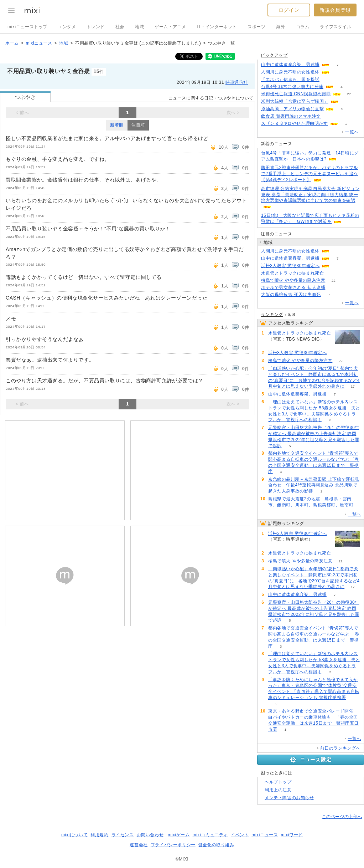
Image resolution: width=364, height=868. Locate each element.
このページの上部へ (342, 817)
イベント (240, 835)
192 (328, 80)
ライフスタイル (336, 27)
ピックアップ (274, 55)
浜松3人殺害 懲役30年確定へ (290, 266)
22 (334, 280)
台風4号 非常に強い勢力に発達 (292, 87)
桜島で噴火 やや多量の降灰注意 (293, 280)
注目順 (138, 125)
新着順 (117, 125)
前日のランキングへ (340, 748)
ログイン (289, 10)
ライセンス (123, 835)
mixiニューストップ (27, 27)
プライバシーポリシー (173, 845)
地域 (139, 27)
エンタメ (67, 27)
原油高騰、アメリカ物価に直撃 (292, 109)
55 (346, 101)
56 (334, 288)
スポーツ (256, 27)
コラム (303, 27)
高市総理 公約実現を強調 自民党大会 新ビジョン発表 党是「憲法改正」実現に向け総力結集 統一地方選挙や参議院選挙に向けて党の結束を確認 (310, 195)
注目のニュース (276, 234)
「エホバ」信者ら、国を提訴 (290, 80)
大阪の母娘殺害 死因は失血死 (291, 295)
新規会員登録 (335, 10)
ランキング (272, 315)
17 (353, 386)
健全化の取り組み (216, 845)
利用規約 (99, 835)
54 (332, 273)
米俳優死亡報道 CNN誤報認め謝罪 (296, 94)
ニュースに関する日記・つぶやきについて (211, 98)
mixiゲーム (179, 835)
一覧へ (352, 132)
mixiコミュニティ (210, 835)
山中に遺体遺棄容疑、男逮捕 (290, 65)
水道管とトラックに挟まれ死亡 (292, 273)
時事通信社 (237, 82)
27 (349, 94)
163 (329, 116)
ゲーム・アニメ (170, 27)
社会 (120, 27)
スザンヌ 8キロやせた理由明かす (295, 123)
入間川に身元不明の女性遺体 (290, 72)
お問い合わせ (150, 835)
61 (338, 266)
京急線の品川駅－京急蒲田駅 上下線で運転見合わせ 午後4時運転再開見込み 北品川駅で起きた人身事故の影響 (314, 485)
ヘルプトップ (278, 782)
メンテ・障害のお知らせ (289, 798)
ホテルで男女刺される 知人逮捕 (293, 287)
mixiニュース (39, 43)
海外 (280, 27)
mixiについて (74, 835)
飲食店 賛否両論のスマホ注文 (291, 116)
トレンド (95, 27)
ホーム (12, 43)
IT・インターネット (217, 27)
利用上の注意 (278, 790)
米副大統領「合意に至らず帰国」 (295, 101)
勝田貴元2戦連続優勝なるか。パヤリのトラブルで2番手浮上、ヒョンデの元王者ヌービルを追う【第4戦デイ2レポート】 (310, 174)
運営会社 (139, 845)
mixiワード (292, 835)
